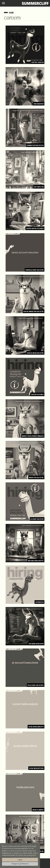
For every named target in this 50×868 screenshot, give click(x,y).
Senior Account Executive (35, 270)
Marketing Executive (36, 478)
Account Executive (37, 519)
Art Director (39, 187)
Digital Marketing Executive (34, 312)
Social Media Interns (36, 768)
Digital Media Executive (35, 353)
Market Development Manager (33, 436)
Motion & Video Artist (36, 561)
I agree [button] (20, 860)
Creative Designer (37, 395)
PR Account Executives (36, 685)
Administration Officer (35, 145)
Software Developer (36, 644)
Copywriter (39, 602)
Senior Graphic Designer (35, 229)
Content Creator (37, 62)
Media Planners (38, 810)
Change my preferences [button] (20, 864)
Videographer (39, 104)
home (11, 13)
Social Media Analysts (36, 727)
